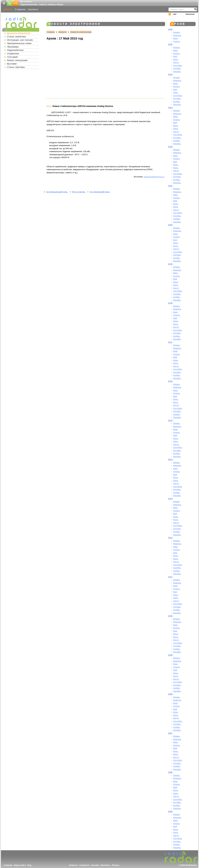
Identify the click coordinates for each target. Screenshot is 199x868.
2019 (170, 264)
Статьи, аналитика (16, 37)
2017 (170, 342)
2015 (170, 420)
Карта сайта (20, 865)
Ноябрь (177, 102)
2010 (170, 616)
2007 (170, 733)
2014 (170, 459)
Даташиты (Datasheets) (19, 33)
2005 (170, 811)
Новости (8, 9)
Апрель (177, 41)
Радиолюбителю (15, 50)
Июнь (176, 92)
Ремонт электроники (17, 60)
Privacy (116, 865)
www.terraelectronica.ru (154, 177)
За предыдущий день (57, 192)
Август (176, 62)
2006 (170, 772)
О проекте (20, 9)
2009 (170, 655)
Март (176, 38)
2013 (170, 499)
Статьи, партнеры (16, 67)
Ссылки (95, 865)
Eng (29, 865)
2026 (170, 29)
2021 (170, 186)
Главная (51, 32)
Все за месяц (79, 192)
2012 (170, 538)
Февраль (177, 35)
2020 (170, 225)
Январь (177, 32)
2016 (170, 381)
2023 (170, 108)
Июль (176, 59)
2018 (170, 303)
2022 (170, 147)
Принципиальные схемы (19, 43)
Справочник (13, 54)
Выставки (12, 64)
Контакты (33, 9)
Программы (13, 47)
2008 (170, 694)
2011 (170, 577)
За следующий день (100, 192)
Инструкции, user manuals (20, 40)
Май (175, 56)
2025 (170, 44)
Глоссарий (12, 57)
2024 (170, 74)
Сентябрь (178, 65)
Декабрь (177, 71)
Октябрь (177, 68)
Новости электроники (81, 32)
